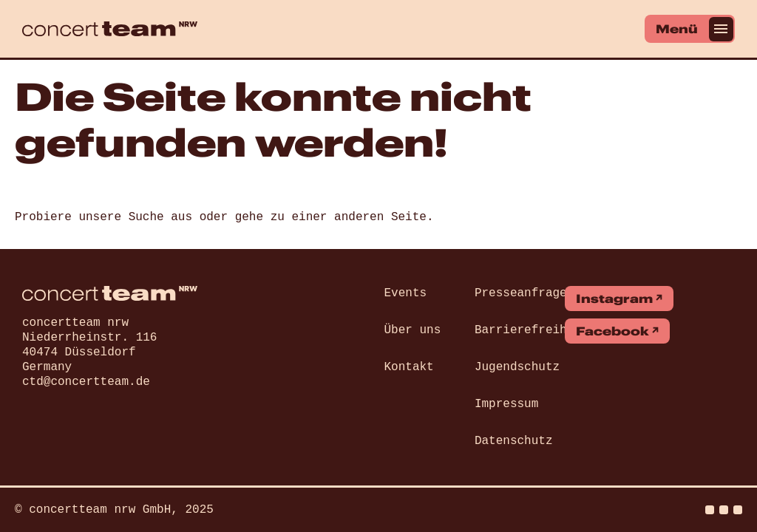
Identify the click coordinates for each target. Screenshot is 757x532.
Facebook (612, 331)
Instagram (614, 299)
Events (406, 293)
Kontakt (409, 367)
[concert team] (110, 29)
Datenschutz (514, 441)
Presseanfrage (521, 293)
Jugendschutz (517, 367)
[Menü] (690, 29)
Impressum (506, 404)
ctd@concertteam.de (86, 382)
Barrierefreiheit (532, 330)
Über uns (413, 330)
